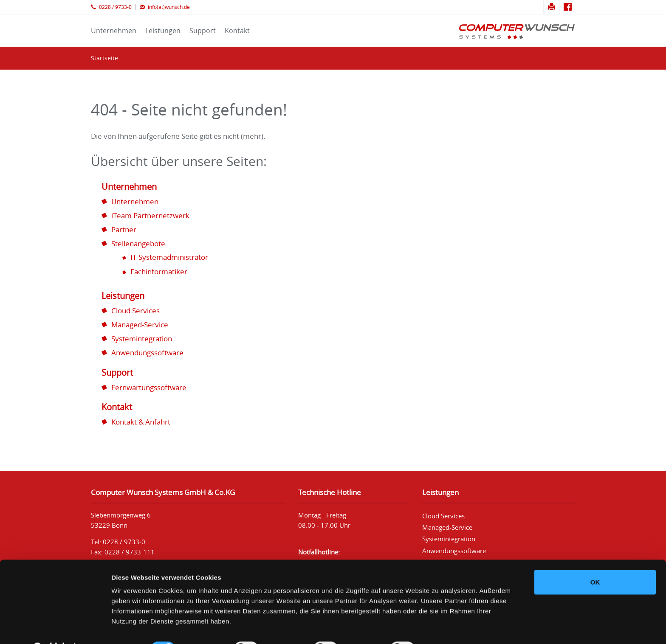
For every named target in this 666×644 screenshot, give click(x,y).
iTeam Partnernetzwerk (150, 215)
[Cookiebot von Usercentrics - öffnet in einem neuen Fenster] (55, 627)
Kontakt (237, 31)
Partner (124, 229)
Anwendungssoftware (147, 353)
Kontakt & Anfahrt (141, 422)
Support (203, 31)
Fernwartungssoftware (149, 387)
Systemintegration (142, 339)
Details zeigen (452, 627)
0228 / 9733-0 (111, 7)
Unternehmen (114, 31)
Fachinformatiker (159, 271)
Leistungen (163, 31)
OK (595, 561)
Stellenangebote (138, 243)
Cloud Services (135, 311)
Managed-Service (140, 325)
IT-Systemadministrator (169, 257)
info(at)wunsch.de (165, 7)
